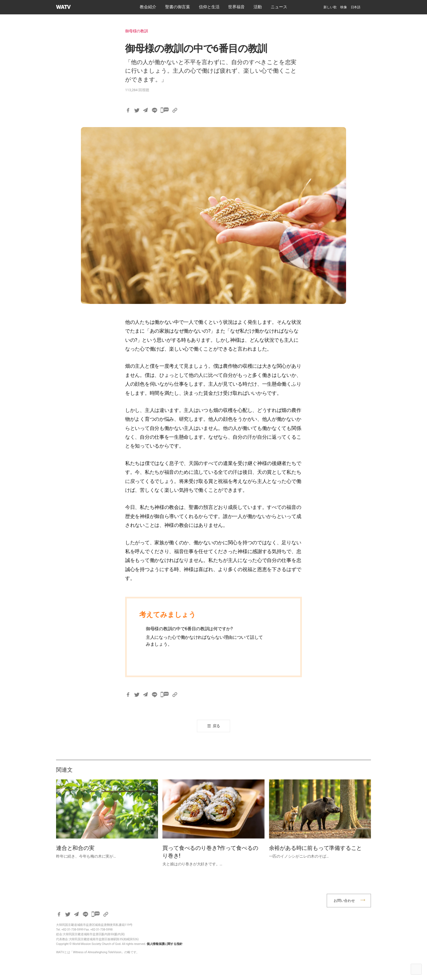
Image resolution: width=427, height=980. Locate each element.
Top (416, 969)
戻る (217, 726)
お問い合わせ (344, 901)
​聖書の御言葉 (178, 7)
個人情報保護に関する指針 (165, 944)
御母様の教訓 (137, 31)
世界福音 (236, 7)
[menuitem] (356, 7)
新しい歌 (330, 7)
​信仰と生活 (209, 7)
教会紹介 (148, 7)
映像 (344, 7)
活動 (258, 7)
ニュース (279, 7)
